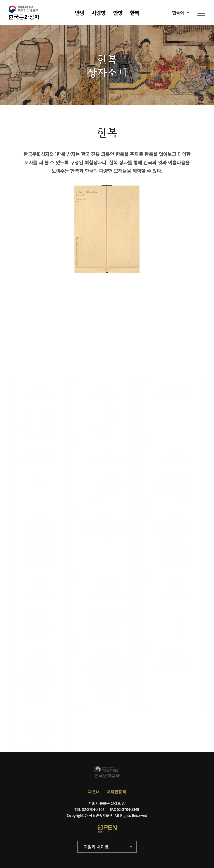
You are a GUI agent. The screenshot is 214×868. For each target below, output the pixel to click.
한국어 (178, 13)
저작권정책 (116, 792)
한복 (135, 13)
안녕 (79, 13)
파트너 (94, 792)
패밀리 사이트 (96, 847)
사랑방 (99, 13)
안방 (118, 13)
